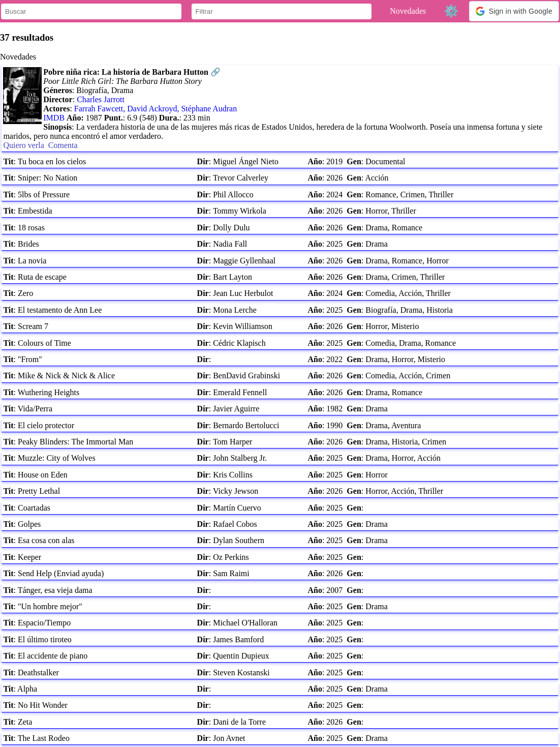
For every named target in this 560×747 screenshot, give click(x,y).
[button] (514, 11)
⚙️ (451, 11)
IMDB (54, 118)
